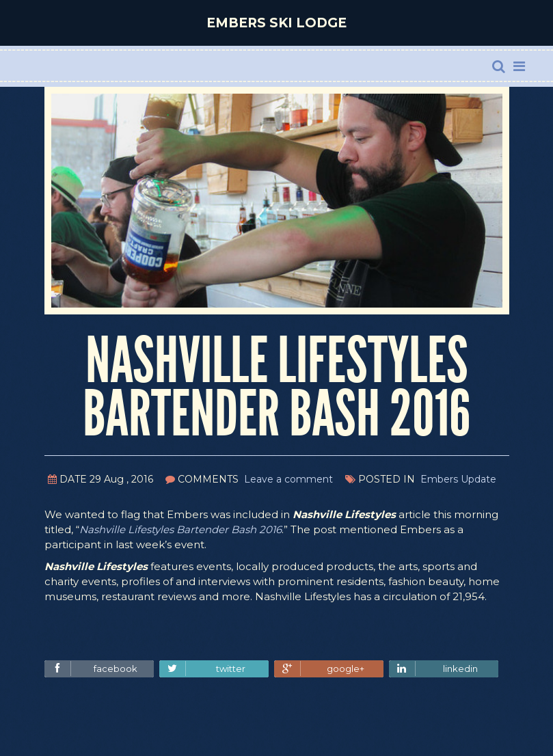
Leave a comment (288, 479)
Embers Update (458, 479)
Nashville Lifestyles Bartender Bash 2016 (180, 529)
